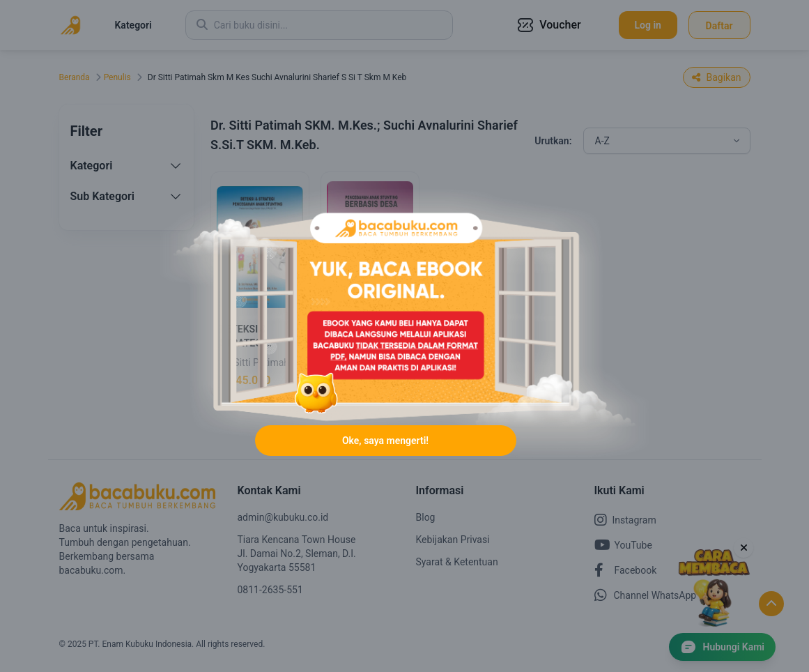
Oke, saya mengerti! (385, 441)
